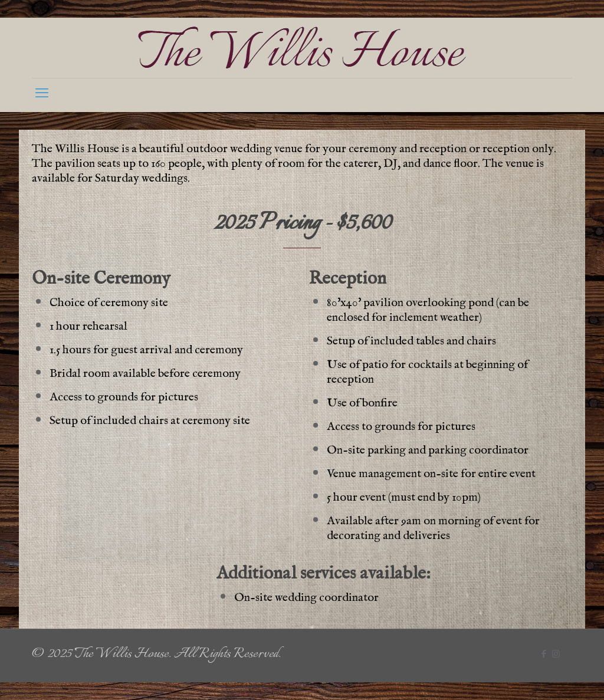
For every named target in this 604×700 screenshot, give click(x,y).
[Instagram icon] (556, 655)
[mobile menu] (42, 95)
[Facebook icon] (544, 655)
